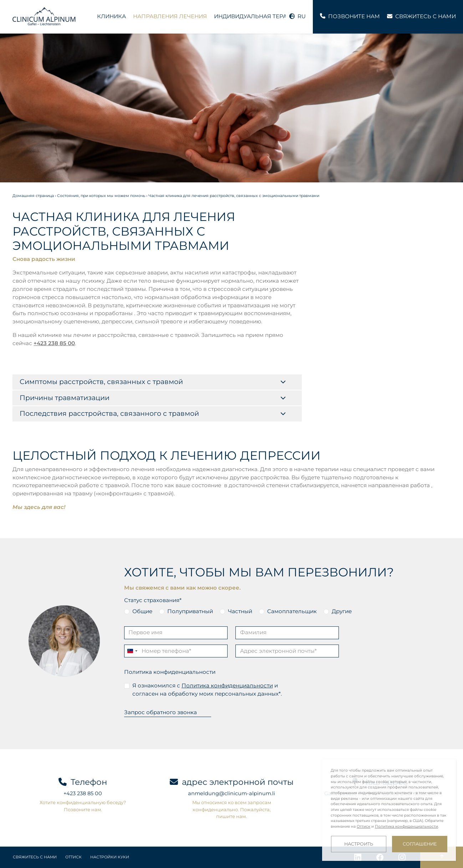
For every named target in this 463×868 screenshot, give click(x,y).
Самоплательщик (292, 611)
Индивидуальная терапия (257, 16)
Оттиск (73, 857)
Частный (240, 611)
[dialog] (389, 810)
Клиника (111, 16)
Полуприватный (190, 611)
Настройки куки (110, 857)
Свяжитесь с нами (35, 857)
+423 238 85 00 (54, 343)
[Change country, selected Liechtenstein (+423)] (132, 651)
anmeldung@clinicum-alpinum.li (231, 793)
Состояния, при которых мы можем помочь (101, 196)
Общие (142, 611)
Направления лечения (170, 16)
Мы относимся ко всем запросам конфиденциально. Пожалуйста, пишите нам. (232, 809)
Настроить (359, 844)
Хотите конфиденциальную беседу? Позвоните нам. (83, 806)
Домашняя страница (33, 196)
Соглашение (420, 844)
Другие (342, 611)
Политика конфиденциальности (170, 672)
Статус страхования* (153, 600)
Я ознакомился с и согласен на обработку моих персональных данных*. (207, 690)
